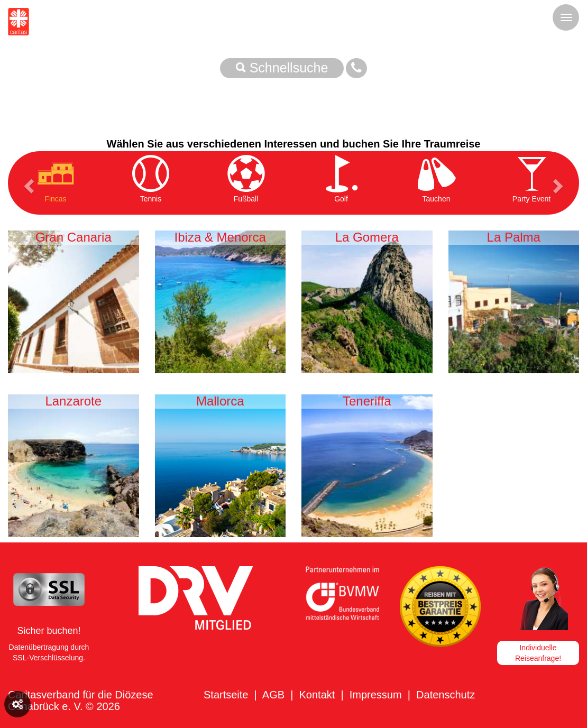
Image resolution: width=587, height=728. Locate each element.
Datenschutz (446, 695)
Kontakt (317, 695)
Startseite (226, 695)
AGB (273, 695)
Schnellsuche (282, 68)
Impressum (376, 695)
